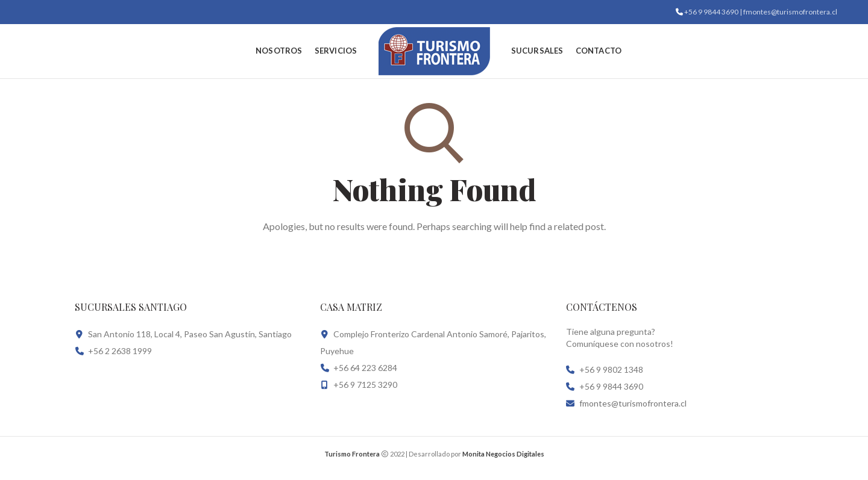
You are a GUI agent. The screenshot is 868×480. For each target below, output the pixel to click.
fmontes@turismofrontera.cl (633, 403)
